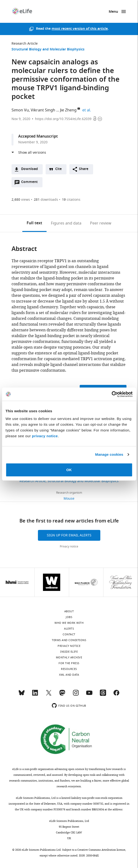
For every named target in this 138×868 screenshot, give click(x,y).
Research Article (25, 44)
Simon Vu (20, 110)
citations (71, 200)
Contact (69, 634)
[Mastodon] (62, 695)
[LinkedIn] (35, 695)
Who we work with (69, 623)
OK (69, 470)
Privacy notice (69, 546)
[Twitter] (49, 695)
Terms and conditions (69, 640)
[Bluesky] (22, 695)
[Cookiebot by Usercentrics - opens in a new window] (111, 394)
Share (84, 169)
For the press (69, 663)
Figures (66, 223)
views (21, 200)
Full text (34, 223)
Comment (31, 183)
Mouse (69, 499)
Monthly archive (69, 657)
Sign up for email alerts (69, 535)
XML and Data (69, 675)
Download (30, 169)
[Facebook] (116, 695)
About (69, 611)
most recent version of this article (80, 29)
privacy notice (45, 436)
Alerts (69, 629)
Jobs (69, 617)
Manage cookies (109, 454)
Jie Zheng (68, 110)
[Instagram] (76, 695)
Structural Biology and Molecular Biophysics (48, 50)
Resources (69, 669)
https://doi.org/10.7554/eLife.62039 (63, 119)
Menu (113, 12)
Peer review (101, 223)
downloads (46, 200)
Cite (58, 169)
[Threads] (103, 695)
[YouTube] (89, 695)
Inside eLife (69, 652)
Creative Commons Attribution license (101, 850)
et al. (87, 110)
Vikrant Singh (43, 110)
